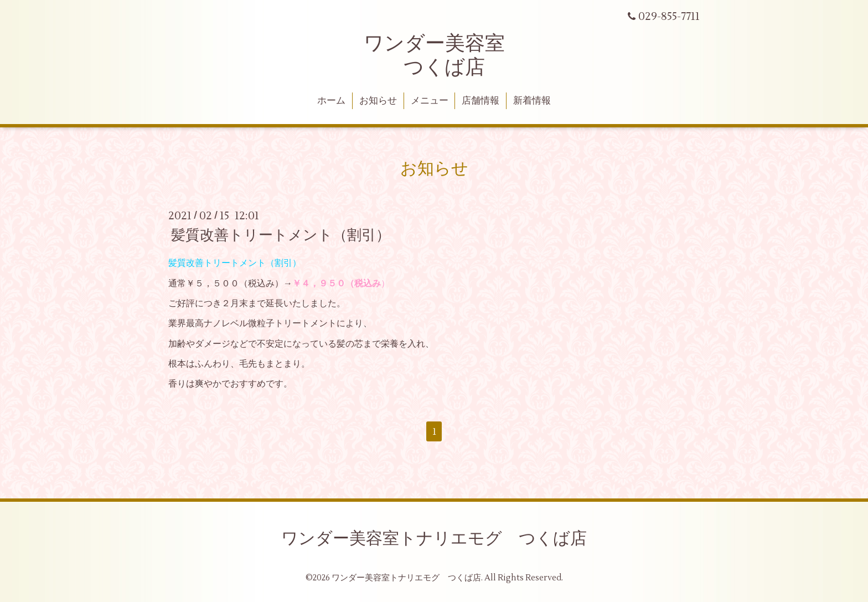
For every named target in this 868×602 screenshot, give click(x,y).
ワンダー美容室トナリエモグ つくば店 (434, 539)
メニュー (430, 101)
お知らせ (378, 101)
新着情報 (532, 101)
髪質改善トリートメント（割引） (281, 235)
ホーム (331, 101)
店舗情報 (480, 101)
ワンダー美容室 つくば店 (434, 56)
